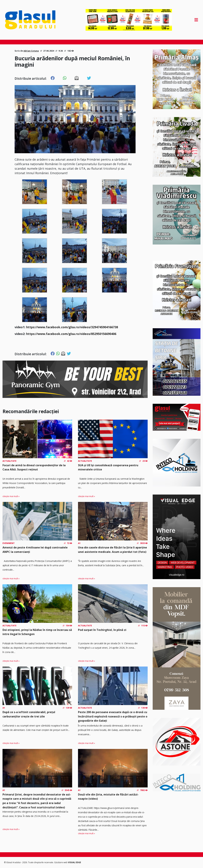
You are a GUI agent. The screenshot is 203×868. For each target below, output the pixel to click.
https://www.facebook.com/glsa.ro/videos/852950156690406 (71, 334)
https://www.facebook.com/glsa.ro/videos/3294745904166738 (72, 327)
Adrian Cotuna (31, 51)
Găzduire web (61, 862)
